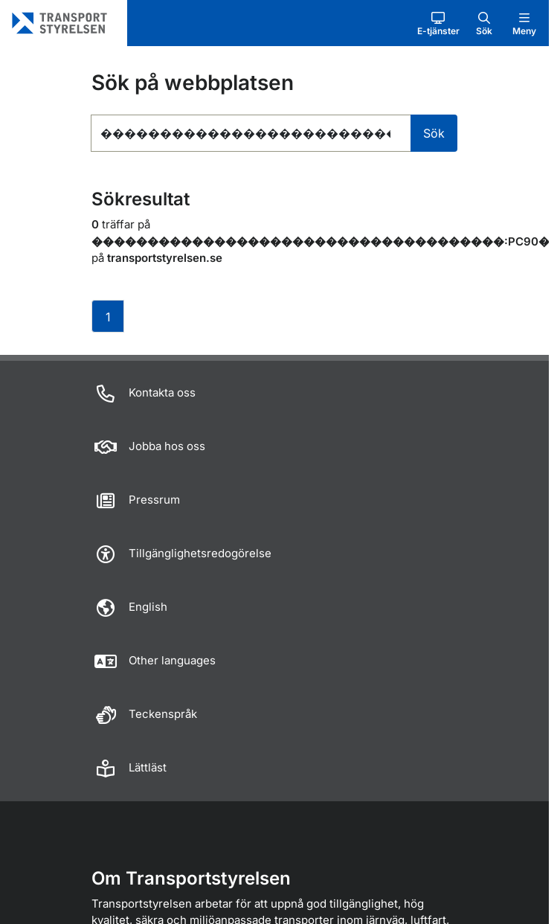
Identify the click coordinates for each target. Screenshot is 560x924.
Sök (434, 133)
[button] (438, 23)
